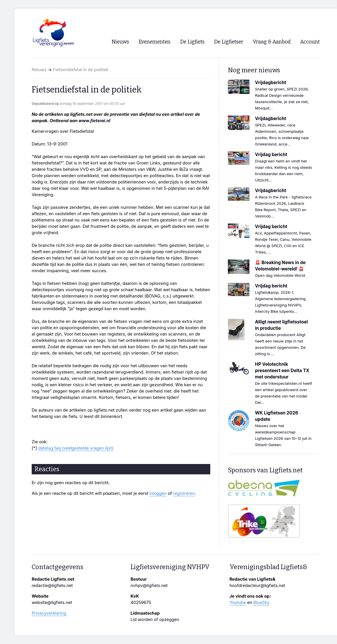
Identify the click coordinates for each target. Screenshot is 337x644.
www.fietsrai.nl (94, 121)
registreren (184, 493)
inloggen (158, 493)
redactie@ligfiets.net (52, 586)
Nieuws (39, 70)
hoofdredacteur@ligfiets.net (257, 586)
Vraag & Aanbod (272, 42)
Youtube (238, 603)
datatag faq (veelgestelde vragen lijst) (76, 448)
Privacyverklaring (49, 613)
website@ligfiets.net (52, 603)
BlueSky (261, 603)
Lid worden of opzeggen (155, 620)
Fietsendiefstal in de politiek (81, 70)
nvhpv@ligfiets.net (149, 586)
